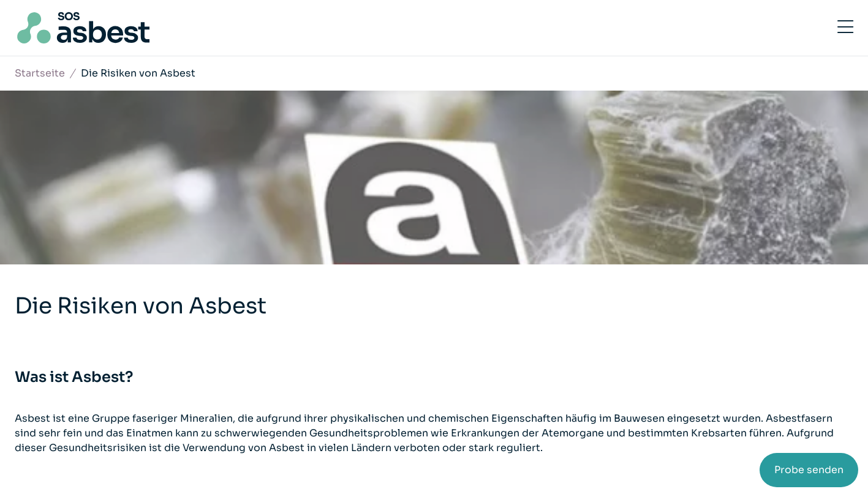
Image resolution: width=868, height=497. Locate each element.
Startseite (40, 73)
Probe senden (809, 470)
